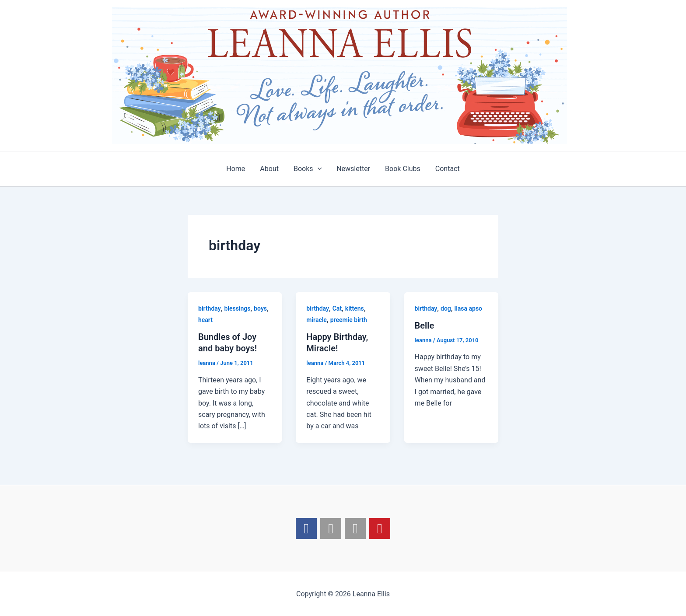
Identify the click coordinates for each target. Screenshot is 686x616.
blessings (237, 308)
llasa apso (469, 308)
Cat (337, 308)
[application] (318, 169)
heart (205, 320)
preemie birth (349, 320)
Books (308, 169)
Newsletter (353, 169)
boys (260, 308)
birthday (210, 308)
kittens (355, 308)
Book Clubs (401, 169)
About (271, 169)
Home (238, 169)
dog (446, 308)
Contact (445, 169)
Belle (425, 325)
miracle (317, 320)
